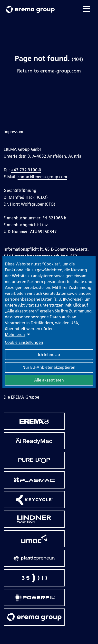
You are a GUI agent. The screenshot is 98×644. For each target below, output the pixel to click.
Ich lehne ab (49, 355)
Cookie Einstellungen (24, 342)
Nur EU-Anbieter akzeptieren (49, 367)
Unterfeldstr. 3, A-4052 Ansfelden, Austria (43, 156)
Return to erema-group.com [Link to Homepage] (49, 71)
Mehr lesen (15, 335)
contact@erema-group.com (42, 177)
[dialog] (49, 322)
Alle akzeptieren (49, 380)
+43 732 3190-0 (26, 170)
